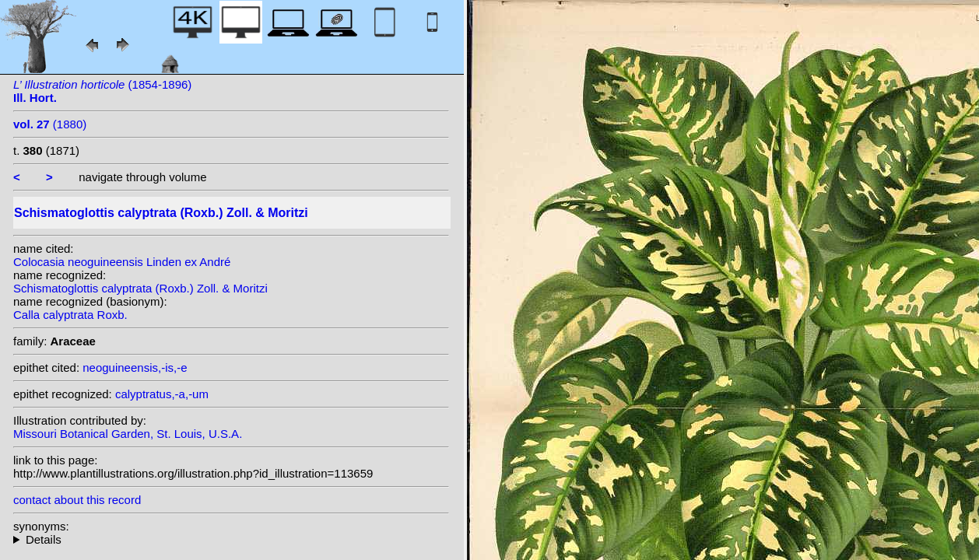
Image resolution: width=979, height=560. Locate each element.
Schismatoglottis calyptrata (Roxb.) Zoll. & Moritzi (140, 288)
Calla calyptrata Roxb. (70, 315)
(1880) (50, 124)
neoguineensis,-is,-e (135, 367)
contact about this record (77, 500)
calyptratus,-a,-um (162, 394)
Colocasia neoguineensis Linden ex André (122, 262)
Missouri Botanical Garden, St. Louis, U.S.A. (128, 434)
